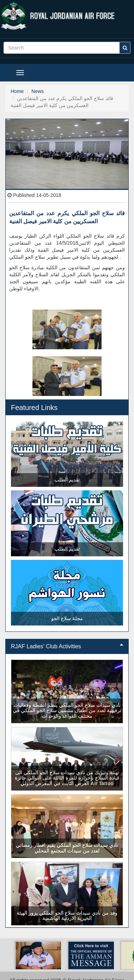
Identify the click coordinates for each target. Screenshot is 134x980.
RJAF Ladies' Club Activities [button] (67, 646)
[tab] (67, 647)
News (38, 91)
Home (17, 91)
